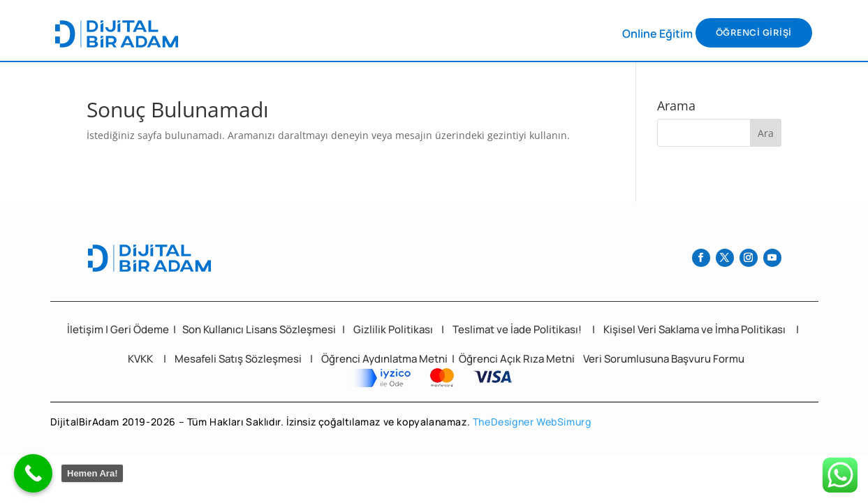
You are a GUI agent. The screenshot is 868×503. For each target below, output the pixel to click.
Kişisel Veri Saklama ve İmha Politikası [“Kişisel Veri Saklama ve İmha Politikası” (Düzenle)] (694, 329)
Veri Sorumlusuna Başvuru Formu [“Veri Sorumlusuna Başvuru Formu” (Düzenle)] (664, 359)
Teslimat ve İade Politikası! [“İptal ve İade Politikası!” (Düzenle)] (517, 329)
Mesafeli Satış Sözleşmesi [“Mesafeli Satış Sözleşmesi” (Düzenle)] (238, 359)
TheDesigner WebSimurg (532, 422)
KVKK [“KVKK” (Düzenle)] (140, 359)
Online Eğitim (657, 34)
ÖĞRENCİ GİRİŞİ (754, 32)
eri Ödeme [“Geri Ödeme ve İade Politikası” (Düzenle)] (145, 329)
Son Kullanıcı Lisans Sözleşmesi (259, 329)
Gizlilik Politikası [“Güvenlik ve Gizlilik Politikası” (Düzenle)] (393, 329)
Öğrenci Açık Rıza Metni (518, 359)
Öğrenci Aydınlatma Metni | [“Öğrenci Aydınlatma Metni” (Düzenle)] (389, 359)
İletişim (85, 329)
